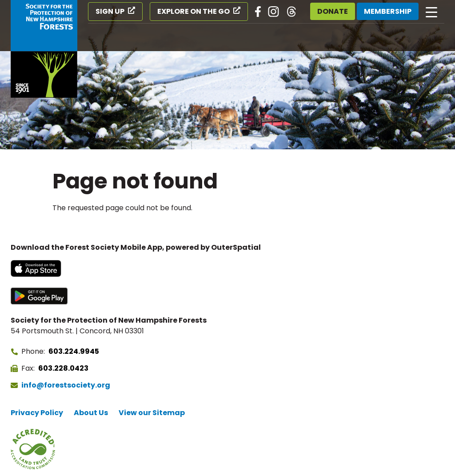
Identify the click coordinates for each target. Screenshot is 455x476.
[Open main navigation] (431, 12)
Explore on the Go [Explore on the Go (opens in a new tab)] (194, 11)
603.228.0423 (63, 368)
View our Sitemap (152, 413)
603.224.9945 (74, 351)
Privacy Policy (37, 413)
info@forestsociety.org (66, 385)
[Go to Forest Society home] (44, 49)
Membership (388, 11)
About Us (91, 413)
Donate (333, 11)
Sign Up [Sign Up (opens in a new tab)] (110, 11)
